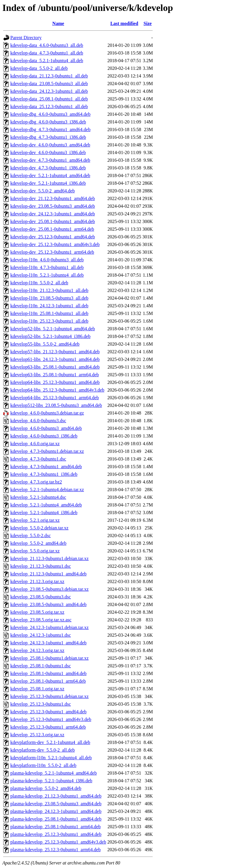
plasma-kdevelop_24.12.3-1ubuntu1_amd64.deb (56, 811)
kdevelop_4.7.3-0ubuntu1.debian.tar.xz (47, 451)
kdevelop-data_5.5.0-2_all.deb (39, 68)
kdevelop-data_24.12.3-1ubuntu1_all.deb (49, 91)
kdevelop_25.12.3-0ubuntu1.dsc (41, 704)
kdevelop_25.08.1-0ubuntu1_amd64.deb (48, 673)
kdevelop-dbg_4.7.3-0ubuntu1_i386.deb (48, 137)
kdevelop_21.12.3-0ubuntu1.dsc (41, 566)
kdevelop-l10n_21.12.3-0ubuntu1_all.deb (49, 290)
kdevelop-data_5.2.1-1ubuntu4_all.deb (47, 61)
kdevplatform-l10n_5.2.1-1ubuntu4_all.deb (51, 758)
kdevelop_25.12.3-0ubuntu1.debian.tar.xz (49, 696)
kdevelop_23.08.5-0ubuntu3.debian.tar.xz (49, 589)
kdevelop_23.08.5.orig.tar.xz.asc (41, 620)
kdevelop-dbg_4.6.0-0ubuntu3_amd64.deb (50, 114)
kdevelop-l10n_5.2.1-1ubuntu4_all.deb (47, 275)
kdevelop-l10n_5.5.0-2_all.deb (39, 283)
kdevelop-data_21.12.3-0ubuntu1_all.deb (49, 76)
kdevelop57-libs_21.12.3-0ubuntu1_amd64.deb (55, 352)
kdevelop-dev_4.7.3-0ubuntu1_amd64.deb (50, 160)
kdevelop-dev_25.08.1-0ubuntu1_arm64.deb (52, 229)
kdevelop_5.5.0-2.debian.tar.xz (39, 528)
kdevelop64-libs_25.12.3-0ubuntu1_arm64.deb (55, 398)
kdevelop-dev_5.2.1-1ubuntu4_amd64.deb (50, 175)
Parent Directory (26, 38)
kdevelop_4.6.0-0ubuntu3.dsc (38, 421)
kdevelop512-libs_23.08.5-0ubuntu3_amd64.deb (56, 405)
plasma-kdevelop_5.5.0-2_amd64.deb (46, 788)
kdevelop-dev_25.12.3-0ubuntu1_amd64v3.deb (55, 244)
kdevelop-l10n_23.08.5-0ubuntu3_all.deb (49, 298)
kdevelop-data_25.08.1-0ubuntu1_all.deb (49, 99)
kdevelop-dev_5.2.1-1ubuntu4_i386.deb (48, 183)
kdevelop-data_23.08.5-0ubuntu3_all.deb (49, 84)
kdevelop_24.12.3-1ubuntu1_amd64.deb (48, 643)
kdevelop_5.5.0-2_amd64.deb (38, 543)
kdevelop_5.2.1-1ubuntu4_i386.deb (44, 513)
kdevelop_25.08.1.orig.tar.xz (37, 689)
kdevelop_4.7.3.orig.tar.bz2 (36, 482)
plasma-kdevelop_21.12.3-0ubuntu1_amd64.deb (56, 796)
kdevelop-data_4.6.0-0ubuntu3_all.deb (47, 45)
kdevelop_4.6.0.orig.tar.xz (35, 444)
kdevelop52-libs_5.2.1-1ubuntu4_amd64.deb (53, 329)
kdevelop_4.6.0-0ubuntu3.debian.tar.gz (47, 413)
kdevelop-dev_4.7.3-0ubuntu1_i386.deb (48, 168)
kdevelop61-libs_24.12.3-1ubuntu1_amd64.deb (55, 359)
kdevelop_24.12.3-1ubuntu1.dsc (41, 635)
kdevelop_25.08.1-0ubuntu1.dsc (41, 666)
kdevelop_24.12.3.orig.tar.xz (37, 650)
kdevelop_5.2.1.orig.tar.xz (35, 520)
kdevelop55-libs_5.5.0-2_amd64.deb (45, 344)
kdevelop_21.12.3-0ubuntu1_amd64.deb (48, 574)
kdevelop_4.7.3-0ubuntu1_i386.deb (44, 474)
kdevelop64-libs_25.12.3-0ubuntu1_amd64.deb (55, 382)
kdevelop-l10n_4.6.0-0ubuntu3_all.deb (47, 260)
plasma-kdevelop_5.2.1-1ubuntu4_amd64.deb (54, 773)
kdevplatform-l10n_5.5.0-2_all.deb (43, 765)
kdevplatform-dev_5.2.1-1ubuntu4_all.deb (50, 742)
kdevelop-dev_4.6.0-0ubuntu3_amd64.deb (50, 145)
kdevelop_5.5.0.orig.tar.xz (35, 551)
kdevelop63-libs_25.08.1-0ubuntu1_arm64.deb (55, 375)
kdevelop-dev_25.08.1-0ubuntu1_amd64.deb (53, 221)
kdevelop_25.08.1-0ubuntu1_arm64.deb (48, 681)
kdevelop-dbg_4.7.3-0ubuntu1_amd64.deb (50, 129)
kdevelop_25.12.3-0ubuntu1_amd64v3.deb (51, 719)
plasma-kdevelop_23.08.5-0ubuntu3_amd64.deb (56, 804)
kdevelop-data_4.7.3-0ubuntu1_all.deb (47, 53)
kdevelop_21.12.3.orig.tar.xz (37, 581)
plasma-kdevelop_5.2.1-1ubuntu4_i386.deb (51, 781)
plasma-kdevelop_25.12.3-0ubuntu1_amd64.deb (56, 834)
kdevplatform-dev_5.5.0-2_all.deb (43, 750)
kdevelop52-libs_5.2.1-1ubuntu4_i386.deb (50, 336)
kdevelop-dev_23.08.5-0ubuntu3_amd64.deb (53, 206)
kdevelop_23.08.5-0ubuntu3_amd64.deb (48, 604)
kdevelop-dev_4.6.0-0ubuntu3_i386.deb (48, 152)
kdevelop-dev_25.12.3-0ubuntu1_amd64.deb (53, 237)
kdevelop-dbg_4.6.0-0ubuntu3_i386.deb (48, 122)
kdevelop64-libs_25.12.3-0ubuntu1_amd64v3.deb (57, 390)
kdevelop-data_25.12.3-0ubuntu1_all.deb (49, 107)
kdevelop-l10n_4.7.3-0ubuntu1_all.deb (47, 267)
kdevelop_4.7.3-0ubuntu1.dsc (38, 459)
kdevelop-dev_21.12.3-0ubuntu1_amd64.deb (53, 198)
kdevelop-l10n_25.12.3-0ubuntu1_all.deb (49, 321)
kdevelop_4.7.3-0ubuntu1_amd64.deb (46, 467)
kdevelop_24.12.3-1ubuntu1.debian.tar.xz (49, 627)
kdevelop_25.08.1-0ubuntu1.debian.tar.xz (49, 658)
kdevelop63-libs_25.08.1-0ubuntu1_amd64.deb (55, 367)
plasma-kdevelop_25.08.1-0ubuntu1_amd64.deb (56, 819)
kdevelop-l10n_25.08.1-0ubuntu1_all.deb (49, 313)
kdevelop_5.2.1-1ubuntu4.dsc (38, 497)
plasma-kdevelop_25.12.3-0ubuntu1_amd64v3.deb (58, 842)
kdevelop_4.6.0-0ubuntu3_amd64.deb (46, 428)
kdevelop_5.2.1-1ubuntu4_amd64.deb (46, 505)
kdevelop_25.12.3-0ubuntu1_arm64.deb (48, 727)
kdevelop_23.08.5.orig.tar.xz (37, 612)
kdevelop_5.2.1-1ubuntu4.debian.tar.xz (47, 490)
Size (148, 23)
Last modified (124, 23)
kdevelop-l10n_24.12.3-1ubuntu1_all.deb (49, 306)
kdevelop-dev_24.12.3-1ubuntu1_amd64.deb (53, 214)
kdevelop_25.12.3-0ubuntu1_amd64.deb (48, 712)
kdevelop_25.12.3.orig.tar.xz (37, 735)
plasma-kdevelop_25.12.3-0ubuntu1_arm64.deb (55, 850)
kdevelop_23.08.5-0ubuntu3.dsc (41, 597)
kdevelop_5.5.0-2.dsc (30, 536)
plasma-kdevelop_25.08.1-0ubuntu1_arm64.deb (55, 827)
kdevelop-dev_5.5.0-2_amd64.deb (43, 191)
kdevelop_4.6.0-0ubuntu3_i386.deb (44, 436)
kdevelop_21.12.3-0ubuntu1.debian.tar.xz (49, 558)
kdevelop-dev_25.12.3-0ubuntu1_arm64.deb (52, 252)
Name (58, 23)
